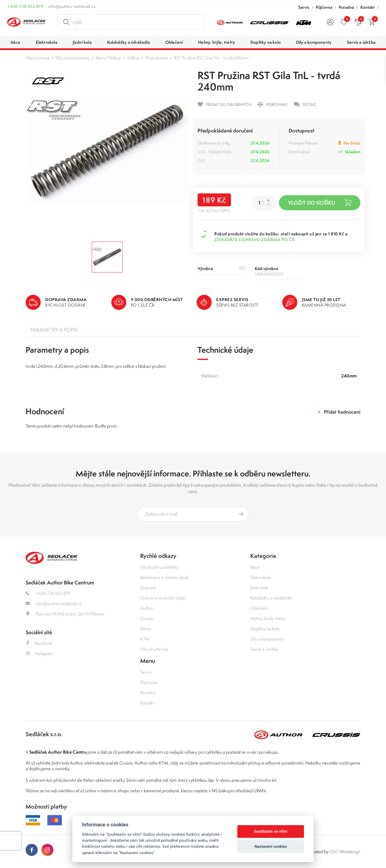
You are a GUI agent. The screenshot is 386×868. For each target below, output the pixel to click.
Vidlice (133, 58)
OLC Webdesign (345, 852)
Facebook (39, 643)
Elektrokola (260, 577)
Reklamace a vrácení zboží (164, 577)
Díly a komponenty (73, 58)
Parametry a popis (54, 330)
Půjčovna (324, 7)
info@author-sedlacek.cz (72, 6)
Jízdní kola (259, 588)
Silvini (146, 629)
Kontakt (368, 7)
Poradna (346, 7)
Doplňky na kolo (265, 629)
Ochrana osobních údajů (163, 598)
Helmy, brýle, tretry (268, 618)
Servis (304, 7)
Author (147, 608)
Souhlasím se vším (271, 831)
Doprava (148, 588)
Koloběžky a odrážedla (271, 598)
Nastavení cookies (271, 846)
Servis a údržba (264, 649)
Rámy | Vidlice (108, 58)
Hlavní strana (38, 58)
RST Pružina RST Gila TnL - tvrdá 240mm (211, 58)
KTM (145, 639)
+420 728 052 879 (25, 6)
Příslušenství (157, 58)
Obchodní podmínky (159, 567)
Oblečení (259, 608)
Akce (255, 567)
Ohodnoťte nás (154, 649)
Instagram (39, 653)
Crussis (147, 618)
